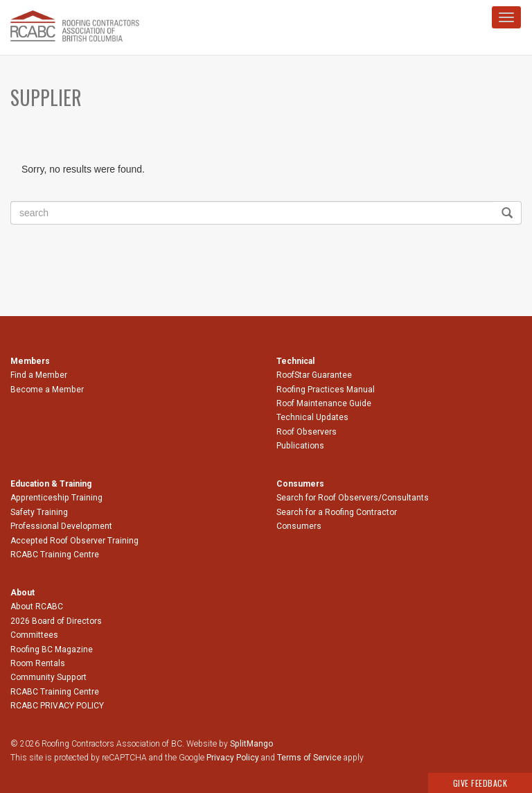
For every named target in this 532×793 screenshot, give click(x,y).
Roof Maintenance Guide (324, 403)
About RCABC (37, 607)
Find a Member (39, 375)
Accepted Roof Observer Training (74, 541)
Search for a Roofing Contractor (337, 512)
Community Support (48, 677)
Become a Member (47, 390)
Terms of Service (309, 758)
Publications (300, 446)
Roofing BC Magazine (52, 650)
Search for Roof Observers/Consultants (353, 498)
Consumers (299, 526)
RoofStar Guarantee (314, 375)
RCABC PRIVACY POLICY (57, 706)
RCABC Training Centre (55, 555)
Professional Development (61, 526)
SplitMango (251, 744)
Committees (34, 635)
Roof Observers (307, 432)
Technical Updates (312, 417)
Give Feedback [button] (480, 783)
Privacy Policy (233, 758)
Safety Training (39, 512)
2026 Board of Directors (56, 621)
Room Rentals (38, 663)
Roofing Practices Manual (326, 390)
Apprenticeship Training (56, 498)
